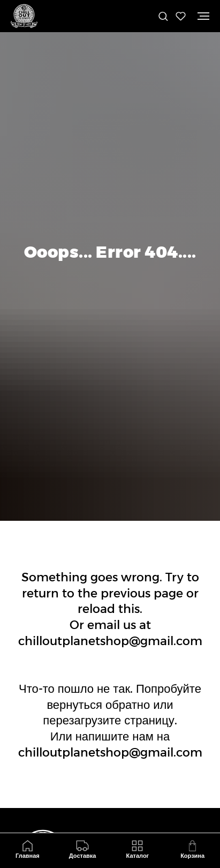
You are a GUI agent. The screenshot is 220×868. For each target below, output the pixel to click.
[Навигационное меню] (203, 16)
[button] (163, 16)
